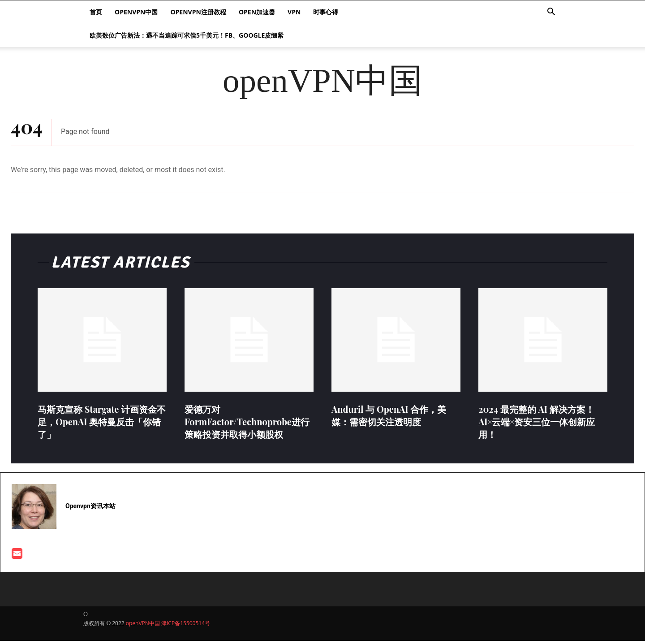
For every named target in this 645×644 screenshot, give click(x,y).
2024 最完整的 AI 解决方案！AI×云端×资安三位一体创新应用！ (537, 425)
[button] (551, 13)
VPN (294, 12)
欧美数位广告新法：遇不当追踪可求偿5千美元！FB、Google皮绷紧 (187, 35)
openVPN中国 (136, 12)
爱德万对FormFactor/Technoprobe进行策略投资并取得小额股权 (247, 425)
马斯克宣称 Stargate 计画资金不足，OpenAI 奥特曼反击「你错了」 (102, 425)
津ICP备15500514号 (186, 626)
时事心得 (326, 12)
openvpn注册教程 (198, 12)
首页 (96, 12)
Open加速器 (257, 12)
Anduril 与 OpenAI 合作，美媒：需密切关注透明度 (389, 418)
